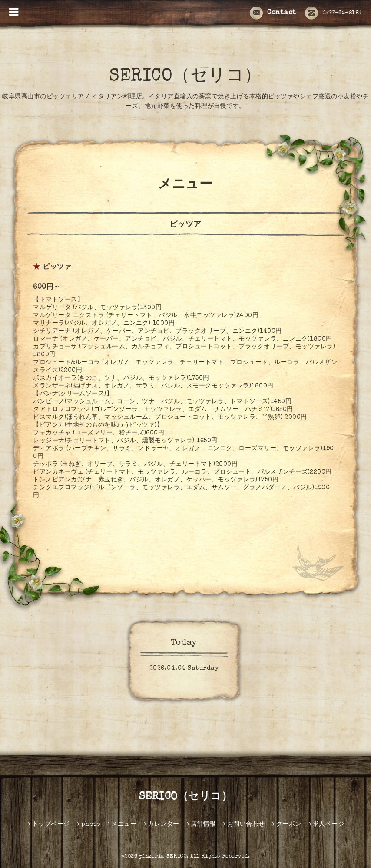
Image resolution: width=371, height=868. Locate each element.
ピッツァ (57, 267)
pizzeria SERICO (163, 857)
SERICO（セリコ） (185, 77)
